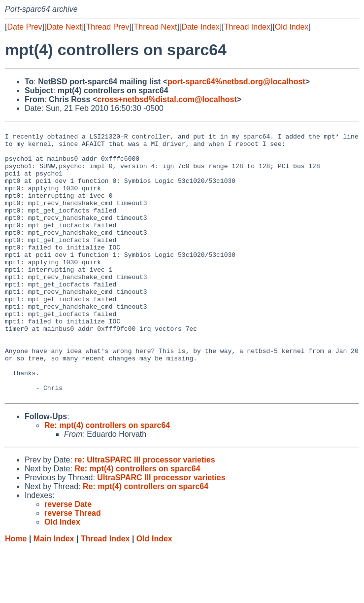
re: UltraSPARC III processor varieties (145, 514)
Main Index (54, 593)
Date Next (64, 27)
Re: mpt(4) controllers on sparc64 (107, 480)
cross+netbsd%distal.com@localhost (167, 99)
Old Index (292, 27)
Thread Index (247, 27)
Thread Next (155, 27)
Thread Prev (108, 27)
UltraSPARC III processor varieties (161, 532)
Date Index (200, 27)
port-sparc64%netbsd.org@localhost (236, 82)
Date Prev (24, 27)
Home (16, 593)
